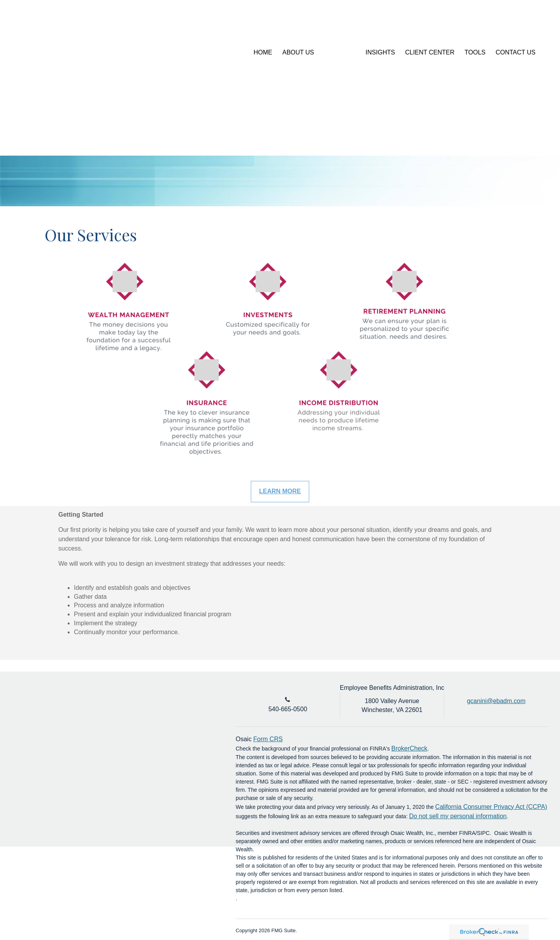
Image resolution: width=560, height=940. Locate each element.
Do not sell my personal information (458, 816)
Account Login (491, 25)
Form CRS (268, 739)
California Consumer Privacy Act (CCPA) (491, 807)
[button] (298, 53)
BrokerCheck (409, 748)
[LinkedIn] (528, 25)
